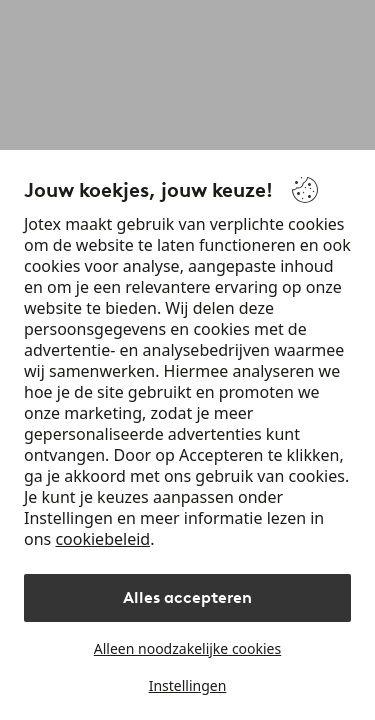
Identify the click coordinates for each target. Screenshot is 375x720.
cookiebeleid (102, 539)
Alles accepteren (187, 597)
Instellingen (188, 685)
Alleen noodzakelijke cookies (187, 648)
